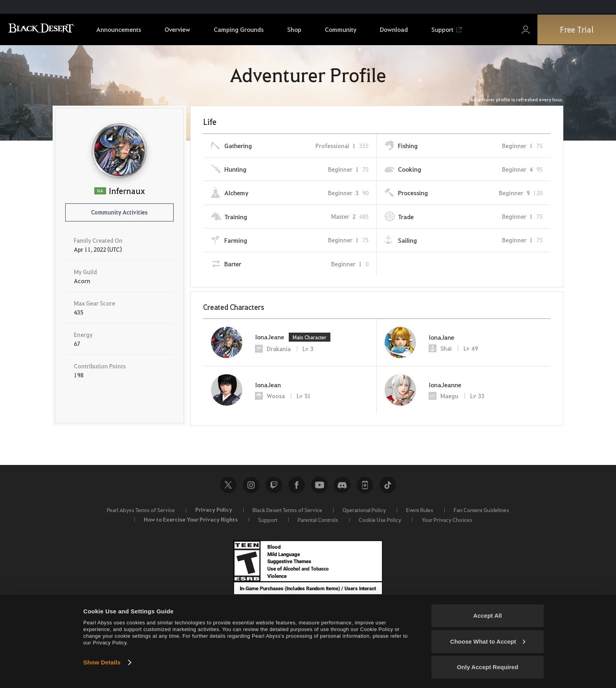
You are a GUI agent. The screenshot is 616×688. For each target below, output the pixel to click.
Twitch (274, 485)
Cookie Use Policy (380, 520)
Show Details (102, 662)
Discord (342, 485)
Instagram (251, 485)
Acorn (82, 281)
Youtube (319, 485)
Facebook (297, 485)
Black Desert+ (365, 485)
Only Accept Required (488, 667)
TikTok (388, 485)
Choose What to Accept (488, 641)
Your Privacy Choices (447, 520)
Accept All (488, 616)
